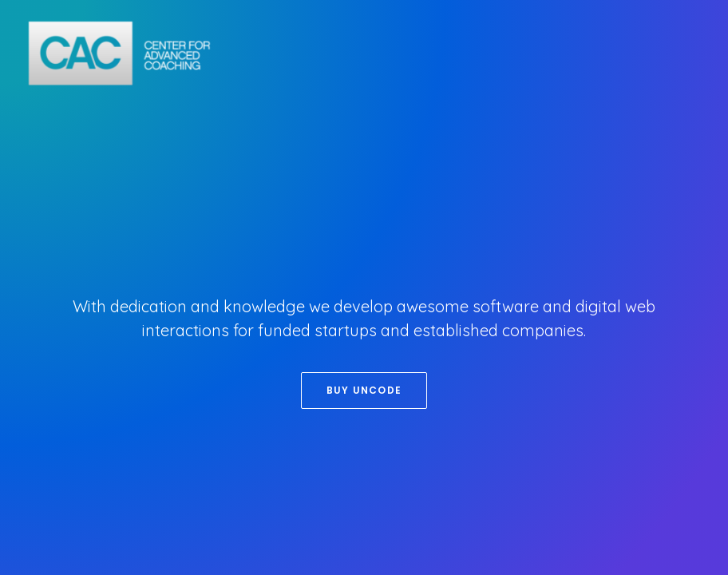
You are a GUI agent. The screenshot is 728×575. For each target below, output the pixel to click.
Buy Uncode (364, 390)
